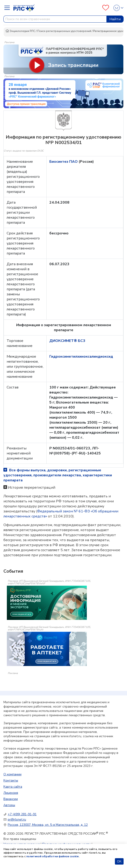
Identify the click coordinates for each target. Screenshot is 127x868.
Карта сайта (13, 787)
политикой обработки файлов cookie (53, 856)
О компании (12, 774)
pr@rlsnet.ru (17, 819)
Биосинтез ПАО (64, 162)
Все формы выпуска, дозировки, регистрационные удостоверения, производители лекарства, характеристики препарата (58, 475)
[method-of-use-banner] (63, 59)
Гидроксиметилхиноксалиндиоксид (81, 357)
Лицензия (11, 793)
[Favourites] (106, 8)
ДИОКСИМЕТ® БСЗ (67, 341)
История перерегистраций (32, 488)
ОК (119, 861)
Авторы (9, 805)
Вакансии (11, 799)
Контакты (11, 780)
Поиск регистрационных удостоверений (64, 31)
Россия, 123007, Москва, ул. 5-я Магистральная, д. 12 (48, 825)
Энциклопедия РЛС (20, 31)
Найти (115, 19)
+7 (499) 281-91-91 (22, 814)
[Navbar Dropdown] (8, 8)
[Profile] (117, 8)
